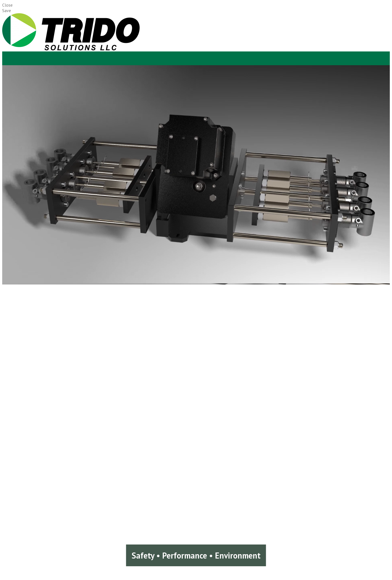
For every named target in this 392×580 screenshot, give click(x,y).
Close (7, 5)
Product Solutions (19, 60)
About (8, 54)
